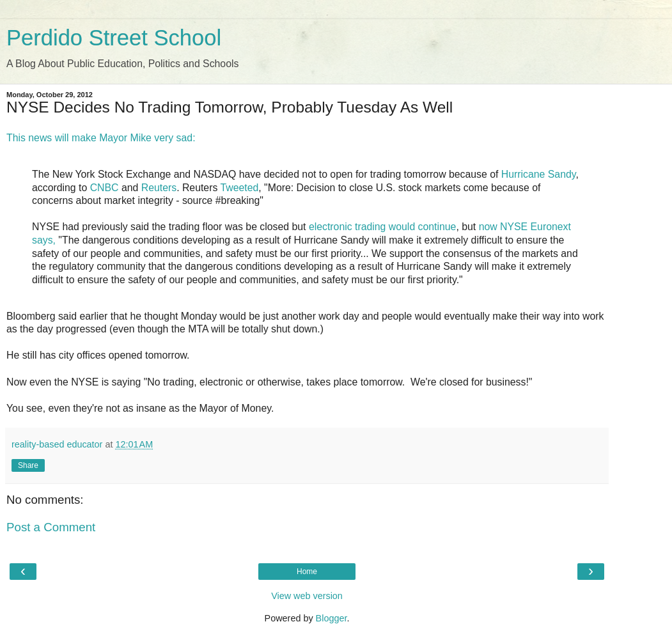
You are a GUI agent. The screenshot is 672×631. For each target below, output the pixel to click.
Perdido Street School (114, 38)
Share (28, 465)
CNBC (105, 188)
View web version (307, 596)
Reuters (159, 188)
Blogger (332, 618)
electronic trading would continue (383, 227)
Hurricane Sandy (539, 174)
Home (307, 572)
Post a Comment (51, 527)
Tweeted (239, 188)
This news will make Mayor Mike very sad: (101, 138)
